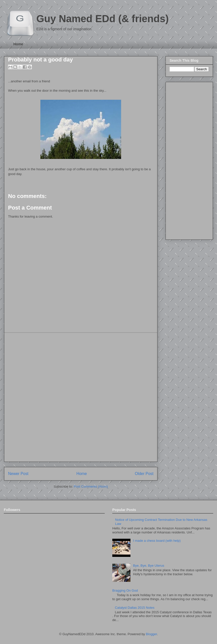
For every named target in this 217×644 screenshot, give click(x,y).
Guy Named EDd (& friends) (103, 19)
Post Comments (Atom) (91, 486)
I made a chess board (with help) (157, 541)
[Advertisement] (61, 397)
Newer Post (18, 474)
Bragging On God (125, 590)
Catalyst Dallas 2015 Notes (135, 608)
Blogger (151, 634)
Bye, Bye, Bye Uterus (149, 566)
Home (18, 44)
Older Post (144, 474)
